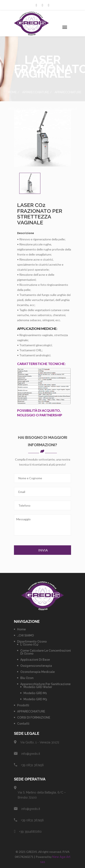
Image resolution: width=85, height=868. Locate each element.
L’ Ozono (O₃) (29, 644)
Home (12, 92)
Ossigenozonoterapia (36, 666)
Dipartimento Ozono (32, 642)
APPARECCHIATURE (36, 92)
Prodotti (23, 705)
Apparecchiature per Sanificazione (45, 684)
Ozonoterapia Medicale (38, 672)
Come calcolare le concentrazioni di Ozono (46, 652)
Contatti (23, 724)
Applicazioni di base (35, 660)
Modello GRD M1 (35, 693)
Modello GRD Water (38, 687)
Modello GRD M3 (35, 699)
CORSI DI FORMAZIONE (34, 718)
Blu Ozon (27, 678)
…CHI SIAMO (25, 635)
